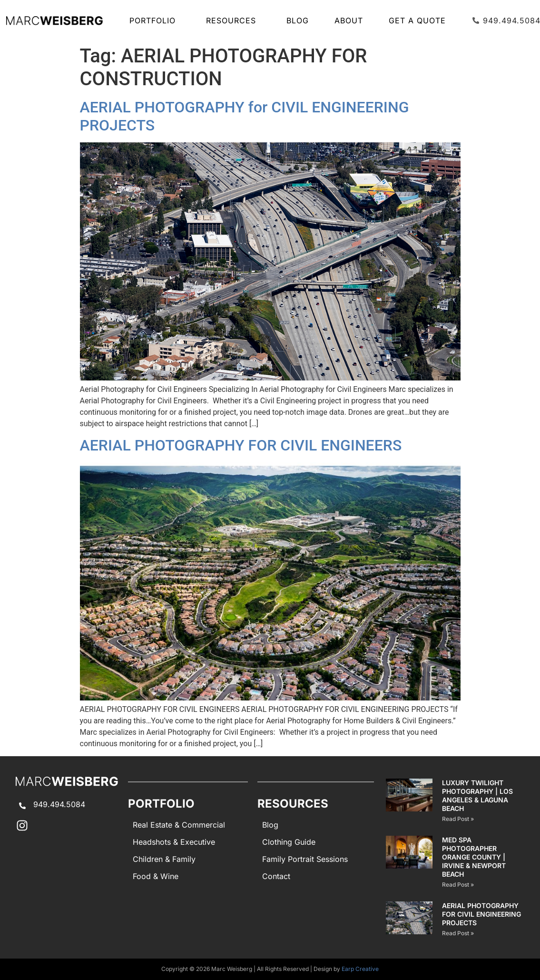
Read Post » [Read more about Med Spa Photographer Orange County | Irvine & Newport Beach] (458, 885)
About (349, 20)
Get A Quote (417, 20)
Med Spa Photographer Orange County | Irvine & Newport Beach (474, 857)
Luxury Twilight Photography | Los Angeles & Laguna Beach (477, 795)
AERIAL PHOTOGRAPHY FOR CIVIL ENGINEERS (241, 445)
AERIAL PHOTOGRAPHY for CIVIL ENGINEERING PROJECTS (481, 914)
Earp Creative (360, 969)
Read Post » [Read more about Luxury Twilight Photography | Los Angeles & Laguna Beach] (458, 819)
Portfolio (155, 20)
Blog (298, 20)
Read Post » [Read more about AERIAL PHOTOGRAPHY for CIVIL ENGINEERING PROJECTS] (458, 933)
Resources (233, 20)
